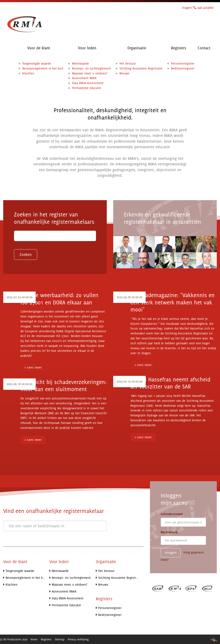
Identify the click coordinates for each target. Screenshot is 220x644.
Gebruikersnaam (172, 514)
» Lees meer (33, 367)
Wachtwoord (169, 532)
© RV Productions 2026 (14, 639)
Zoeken (26, 254)
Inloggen (171, 553)
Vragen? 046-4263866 (198, 8)
